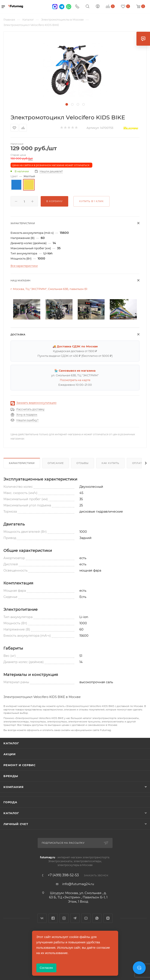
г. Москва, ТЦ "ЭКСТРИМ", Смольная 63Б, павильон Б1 (49, 289)
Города (10, 802)
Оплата (138, 463)
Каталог (11, 743)
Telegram (75, 918)
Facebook (53, 918)
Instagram (64, 918)
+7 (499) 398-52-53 (63, 875)
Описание (56, 463)
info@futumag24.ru (78, 884)
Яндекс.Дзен (108, 918)
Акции (10, 754)
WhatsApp (97, 918)
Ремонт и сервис (19, 765)
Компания (13, 787)
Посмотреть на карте (75, 380)
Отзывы (83, 463)
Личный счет (16, 824)
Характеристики (22, 463)
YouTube (86, 918)
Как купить (110, 463)
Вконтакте (42, 918)
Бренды (11, 776)
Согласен (46, 968)
